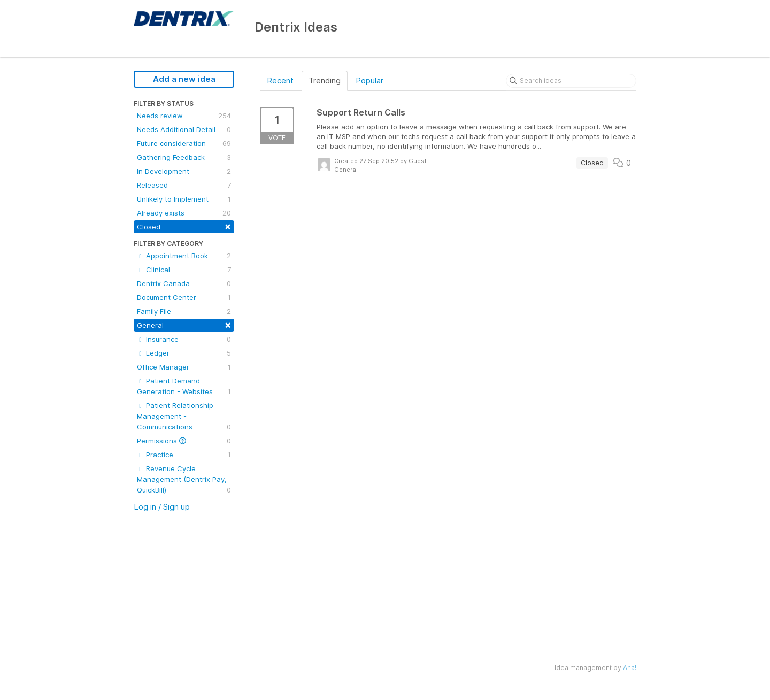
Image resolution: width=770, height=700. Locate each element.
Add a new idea (184, 79)
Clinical (184, 270)
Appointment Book (184, 256)
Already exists (184, 213)
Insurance (184, 339)
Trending (325, 80)
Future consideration (184, 143)
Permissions (184, 441)
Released (184, 185)
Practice (184, 455)
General (184, 324)
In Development (184, 171)
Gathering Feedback (184, 157)
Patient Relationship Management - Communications (184, 417)
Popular (369, 80)
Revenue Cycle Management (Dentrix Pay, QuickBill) (184, 480)
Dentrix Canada (184, 283)
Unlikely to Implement (184, 199)
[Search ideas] (571, 81)
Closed (184, 226)
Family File (184, 311)
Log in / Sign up (162, 507)
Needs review (184, 116)
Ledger (184, 353)
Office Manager (184, 367)
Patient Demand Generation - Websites (184, 387)
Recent (280, 80)
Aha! (630, 668)
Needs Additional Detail (184, 129)
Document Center (184, 297)
